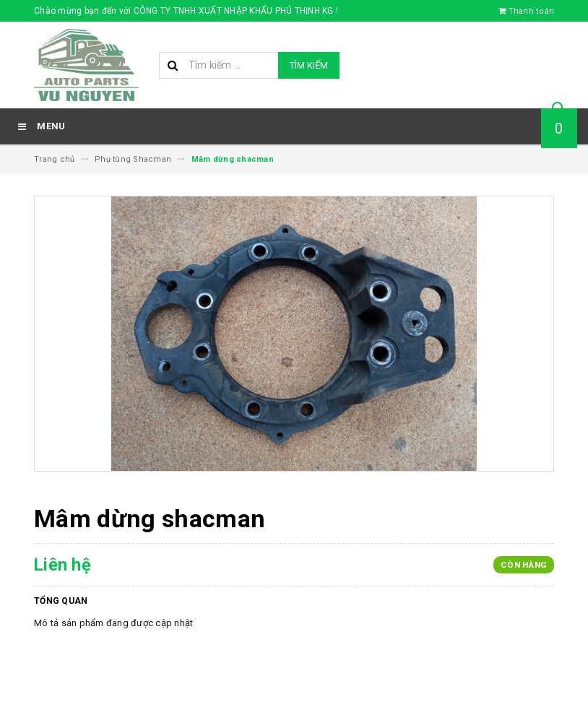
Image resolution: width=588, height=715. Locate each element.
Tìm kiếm (309, 65)
